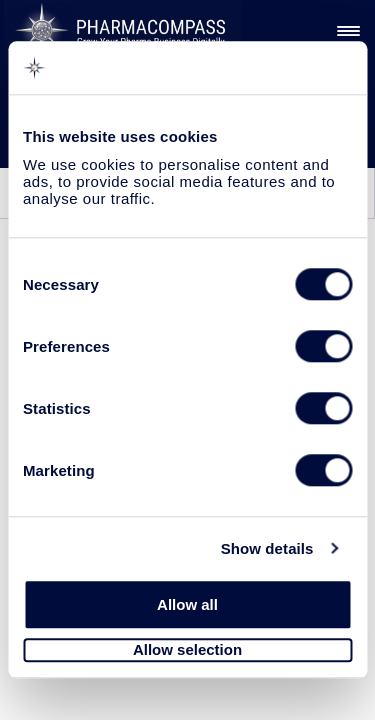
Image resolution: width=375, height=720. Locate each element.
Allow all (187, 604)
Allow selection (187, 650)
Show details (267, 548)
